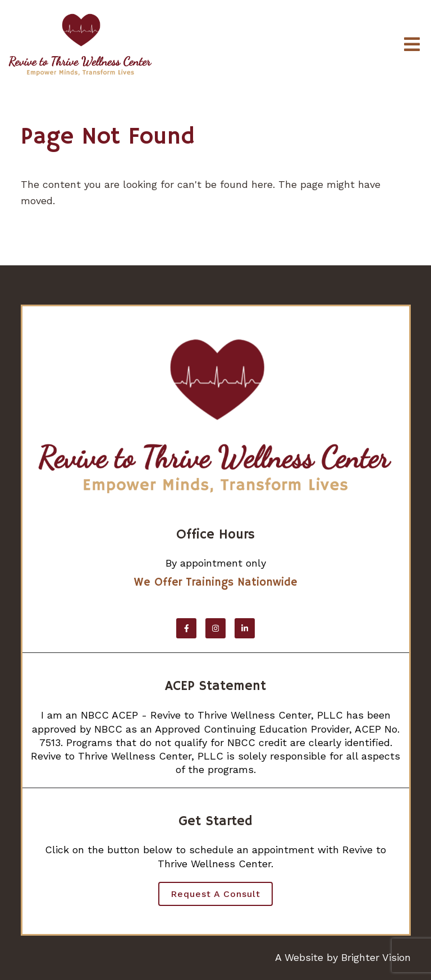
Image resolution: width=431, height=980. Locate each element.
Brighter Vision (376, 957)
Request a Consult (215, 894)
